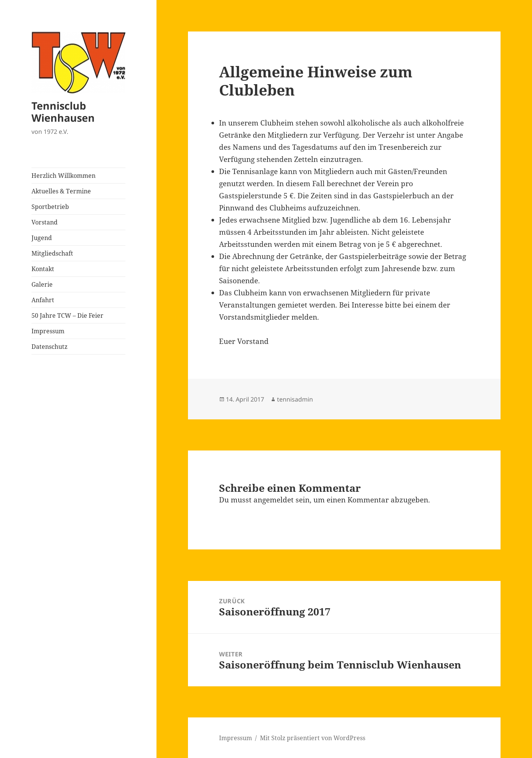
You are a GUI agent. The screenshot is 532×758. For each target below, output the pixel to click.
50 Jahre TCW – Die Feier (67, 315)
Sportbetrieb (50, 207)
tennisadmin (295, 399)
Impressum (48, 331)
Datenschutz (49, 347)
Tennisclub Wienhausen (63, 112)
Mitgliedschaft (52, 253)
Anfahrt (43, 300)
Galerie (42, 284)
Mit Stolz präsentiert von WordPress (313, 738)
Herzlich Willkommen (63, 176)
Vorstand (45, 222)
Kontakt (43, 269)
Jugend (42, 238)
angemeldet (274, 500)
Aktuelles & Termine (61, 191)
